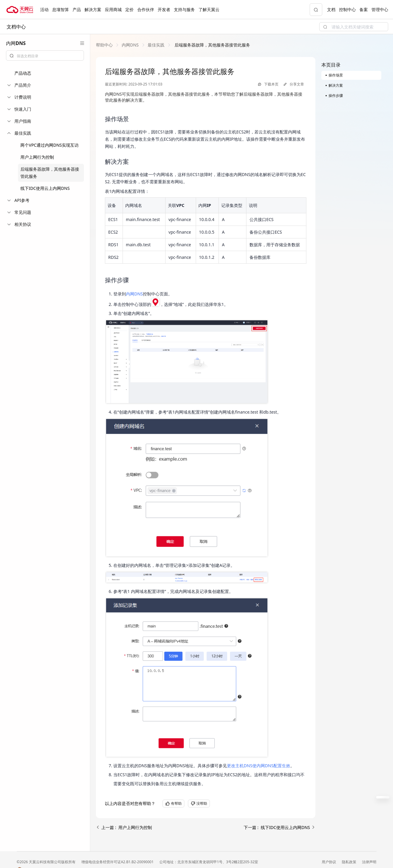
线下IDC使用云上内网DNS (45, 188)
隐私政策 (349, 862)
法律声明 (369, 862)
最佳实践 (156, 45)
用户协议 (329, 862)
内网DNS (130, 45)
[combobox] (45, 55)
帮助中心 (104, 45)
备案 (364, 9)
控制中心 (347, 9)
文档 (331, 9)
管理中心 (380, 9)
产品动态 (23, 73)
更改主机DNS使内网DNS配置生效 (259, 766)
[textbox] (49, 56)
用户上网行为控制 (37, 157)
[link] (104, 45)
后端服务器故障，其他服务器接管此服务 (212, 45)
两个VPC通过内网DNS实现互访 (49, 145)
